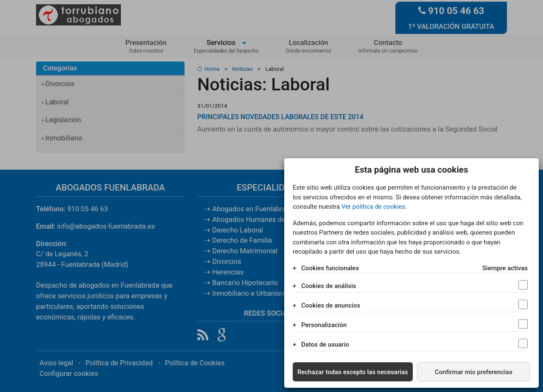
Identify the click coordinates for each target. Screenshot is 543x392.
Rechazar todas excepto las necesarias (353, 372)
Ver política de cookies (374, 207)
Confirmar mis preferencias (474, 372)
